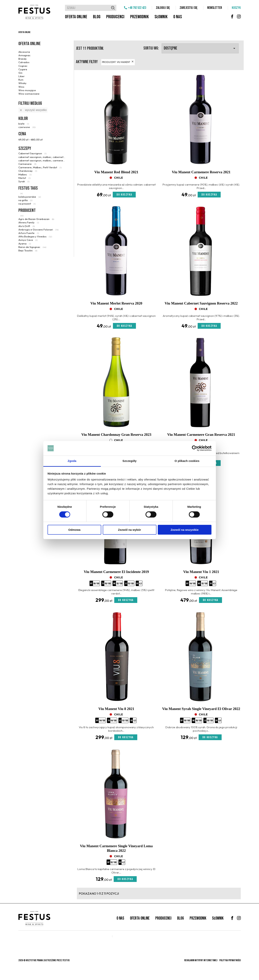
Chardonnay (28, 171)
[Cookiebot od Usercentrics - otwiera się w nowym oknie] (195, 448)
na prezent (27, 204)
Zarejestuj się (189, 8)
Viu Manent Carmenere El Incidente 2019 (116, 572)
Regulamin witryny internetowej (201, 960)
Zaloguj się (163, 8)
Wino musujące (27, 90)
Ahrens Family (29, 222)
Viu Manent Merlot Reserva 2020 (116, 303)
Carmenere (27, 164)
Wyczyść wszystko (33, 110)
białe (24, 124)
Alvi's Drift (27, 226)
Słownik (161, 17)
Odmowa (74, 530)
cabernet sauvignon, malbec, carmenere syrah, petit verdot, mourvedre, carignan (42, 160)
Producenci (115, 17)
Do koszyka (124, 195)
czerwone (27, 127)
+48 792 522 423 (137, 8)
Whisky (22, 83)
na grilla (25, 200)
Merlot (24, 178)
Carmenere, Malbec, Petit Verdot (40, 167)
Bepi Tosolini (28, 250)
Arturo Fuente (29, 233)
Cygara (23, 69)
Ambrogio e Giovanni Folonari (38, 230)
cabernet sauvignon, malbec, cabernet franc (42, 157)
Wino (21, 87)
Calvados (24, 62)
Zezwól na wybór (129, 530)
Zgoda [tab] (72, 461)
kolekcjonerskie (30, 197)
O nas (178, 17)
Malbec (25, 174)
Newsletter (215, 8)
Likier (21, 76)
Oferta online (76, 17)
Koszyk (236, 8)
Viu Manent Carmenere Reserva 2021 (201, 172)
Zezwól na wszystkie (185, 530)
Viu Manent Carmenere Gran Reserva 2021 (201, 435)
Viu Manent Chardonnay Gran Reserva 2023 (116, 435)
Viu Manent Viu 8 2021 (116, 709)
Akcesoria (24, 52)
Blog (97, 17)
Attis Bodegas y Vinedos (35, 236)
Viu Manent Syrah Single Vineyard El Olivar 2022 (201, 709)
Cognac (23, 66)
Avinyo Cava (28, 240)
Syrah (24, 181)
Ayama (25, 244)
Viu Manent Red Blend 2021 (116, 172)
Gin (20, 73)
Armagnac (24, 55)
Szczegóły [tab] (129, 461)
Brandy (23, 59)
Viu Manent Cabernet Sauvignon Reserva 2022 (201, 303)
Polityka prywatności (230, 960)
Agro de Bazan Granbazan (36, 219)
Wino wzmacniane (29, 94)
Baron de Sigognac (32, 247)
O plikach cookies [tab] (187, 461)
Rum (21, 80)
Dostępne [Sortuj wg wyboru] (200, 48)
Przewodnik (139, 17)
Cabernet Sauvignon (32, 153)
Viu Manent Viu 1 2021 (201, 572)
